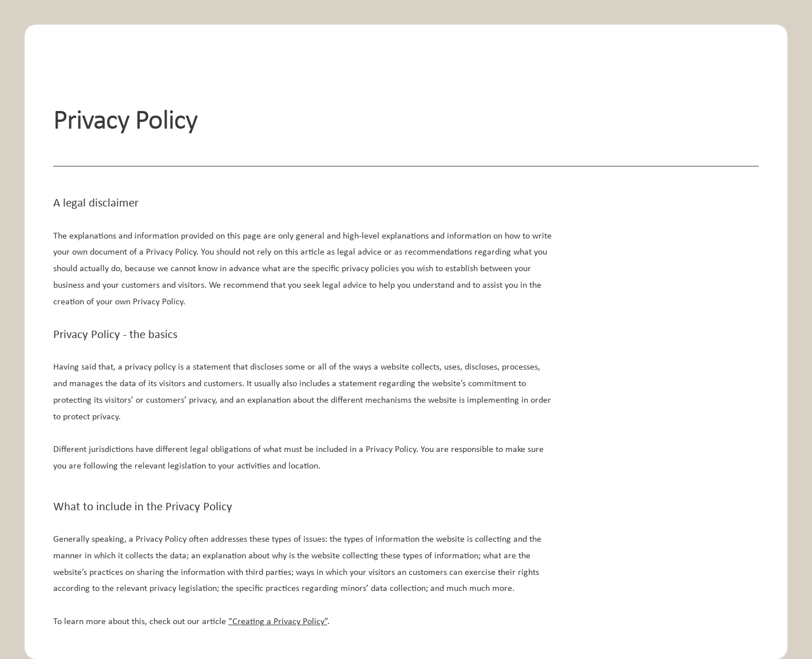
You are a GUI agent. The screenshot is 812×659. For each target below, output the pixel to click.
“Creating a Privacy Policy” (278, 622)
